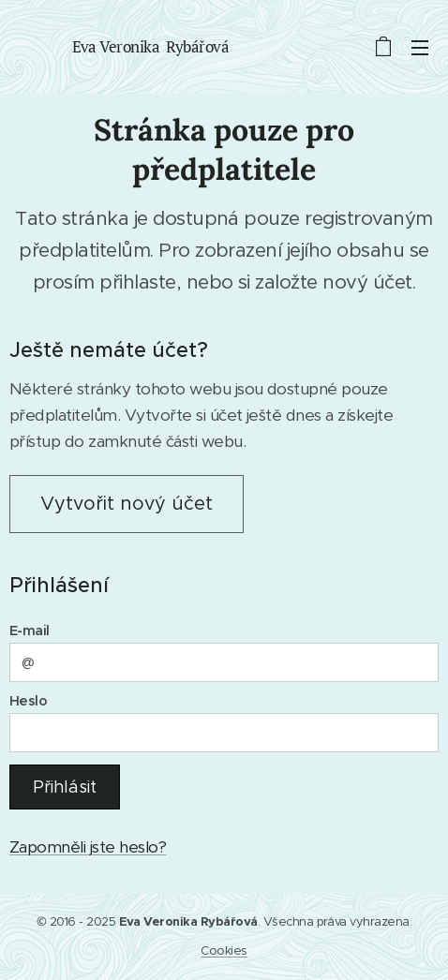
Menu (420, 48)
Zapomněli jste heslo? (88, 847)
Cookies (224, 950)
